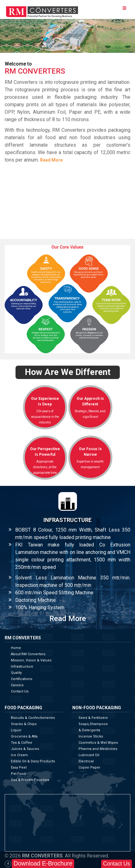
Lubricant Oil (89, 755)
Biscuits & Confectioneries (33, 718)
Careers (17, 685)
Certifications (22, 679)
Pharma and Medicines (98, 749)
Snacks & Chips (24, 724)
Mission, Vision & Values (31, 660)
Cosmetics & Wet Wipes (98, 743)
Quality (16, 673)
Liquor (16, 730)
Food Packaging (23, 708)
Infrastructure (22, 667)
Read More (51, 160)
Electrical (86, 761)
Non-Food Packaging (97, 708)
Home (16, 648)
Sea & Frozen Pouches (30, 780)
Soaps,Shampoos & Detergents (93, 727)
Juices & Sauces (25, 749)
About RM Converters (28, 654)
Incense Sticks (91, 736)
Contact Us (20, 691)
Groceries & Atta (24, 736)
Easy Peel (19, 767)
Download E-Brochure (43, 863)
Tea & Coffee (22, 743)
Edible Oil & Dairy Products (33, 761)
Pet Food (18, 774)
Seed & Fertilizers (93, 718)
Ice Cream (19, 755)
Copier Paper (89, 767)
